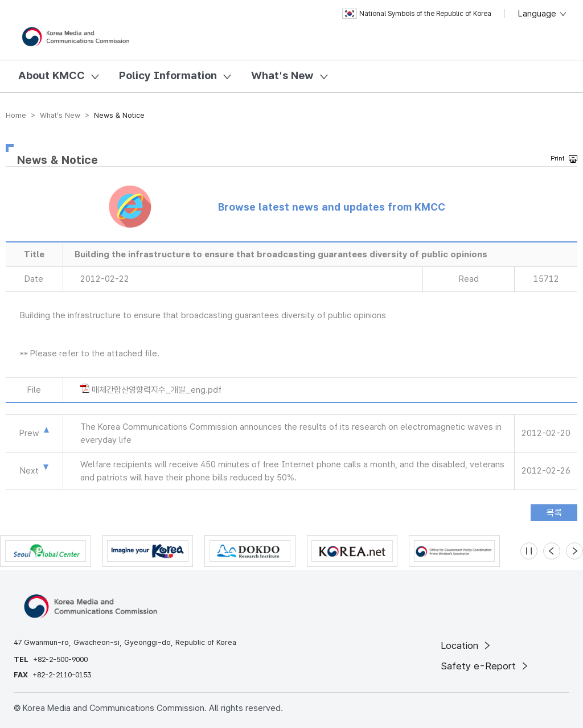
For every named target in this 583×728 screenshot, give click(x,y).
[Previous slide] (552, 551)
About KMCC (52, 75)
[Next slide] (574, 551)
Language (543, 14)
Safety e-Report (485, 666)
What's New (282, 75)
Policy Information (168, 75)
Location (467, 645)
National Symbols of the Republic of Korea (417, 14)
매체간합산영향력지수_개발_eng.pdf (157, 390)
